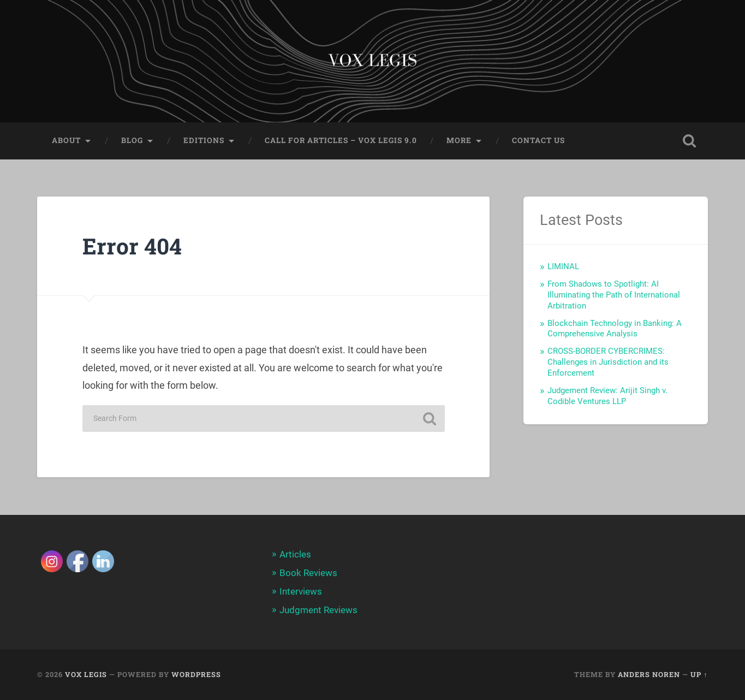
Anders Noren (649, 674)
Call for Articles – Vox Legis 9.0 (341, 140)
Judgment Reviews (318, 610)
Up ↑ (699, 674)
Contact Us (538, 140)
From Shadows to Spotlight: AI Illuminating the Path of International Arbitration (614, 295)
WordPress (196, 674)
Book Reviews (308, 573)
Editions (204, 140)
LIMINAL (563, 266)
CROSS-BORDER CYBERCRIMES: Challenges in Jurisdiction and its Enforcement (608, 362)
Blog (132, 140)
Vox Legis (86, 674)
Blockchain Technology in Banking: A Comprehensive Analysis (615, 329)
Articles (295, 554)
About (66, 140)
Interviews (301, 591)
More (459, 140)
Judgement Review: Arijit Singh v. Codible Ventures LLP (607, 396)
